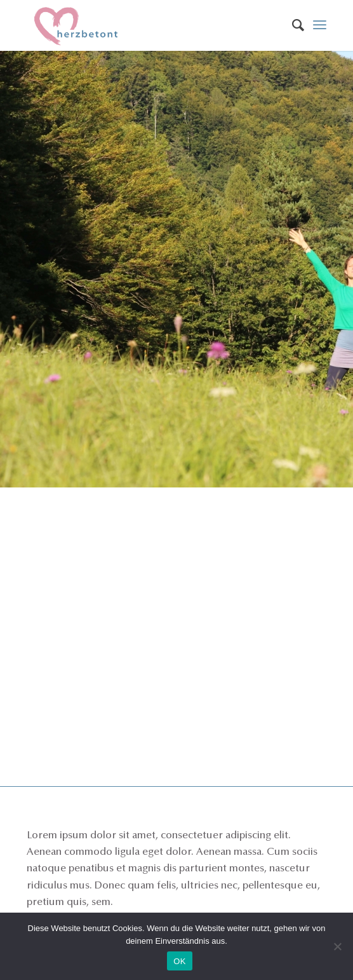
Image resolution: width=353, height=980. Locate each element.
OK (179, 961)
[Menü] (320, 25)
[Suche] (292, 25)
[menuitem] (292, 25)
